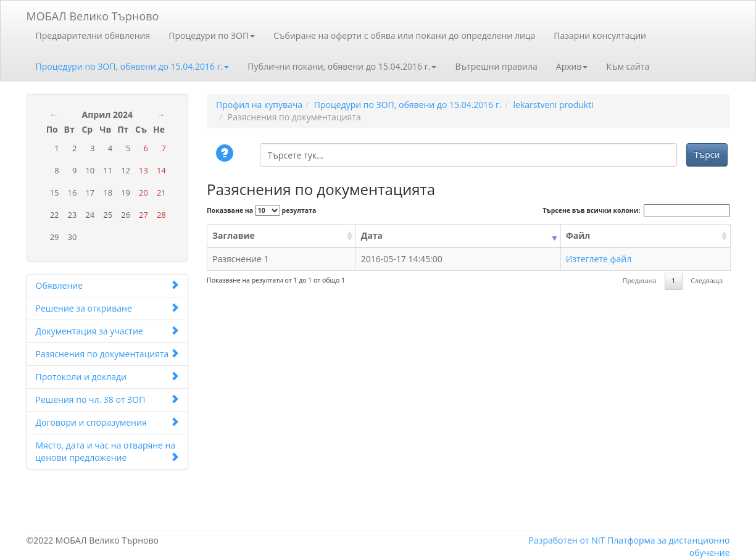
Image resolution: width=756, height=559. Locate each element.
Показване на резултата (261, 210)
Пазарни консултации (600, 35)
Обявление (108, 285)
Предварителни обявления (93, 35)
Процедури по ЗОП (212, 35)
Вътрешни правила (496, 66)
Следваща (707, 281)
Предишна (640, 281)
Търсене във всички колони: (636, 211)
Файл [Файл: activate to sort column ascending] (578, 235)
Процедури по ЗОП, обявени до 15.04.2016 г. (133, 66)
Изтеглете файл (599, 259)
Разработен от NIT (567, 540)
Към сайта (628, 66)
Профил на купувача (259, 105)
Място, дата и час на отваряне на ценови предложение (108, 451)
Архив (572, 66)
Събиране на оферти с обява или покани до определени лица (404, 35)
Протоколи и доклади (108, 377)
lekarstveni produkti (553, 105)
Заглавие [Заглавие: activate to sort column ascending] (234, 235)
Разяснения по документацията (108, 354)
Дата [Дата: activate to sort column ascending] (372, 235)
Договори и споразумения (108, 422)
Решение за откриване (108, 308)
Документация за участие (108, 331)
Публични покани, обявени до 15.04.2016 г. (342, 66)
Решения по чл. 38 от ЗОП (108, 400)
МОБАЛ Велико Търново (93, 14)
